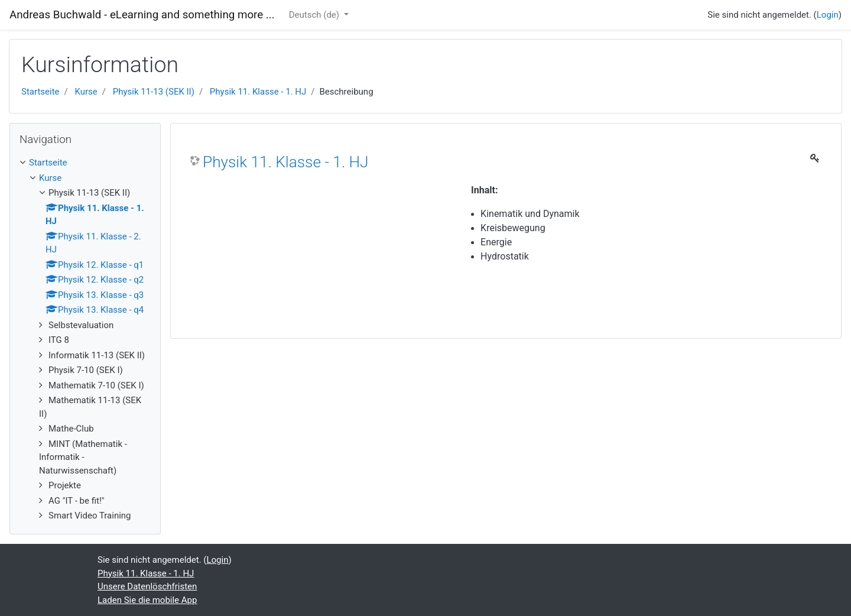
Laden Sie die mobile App (147, 600)
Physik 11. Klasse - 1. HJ (258, 92)
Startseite (40, 92)
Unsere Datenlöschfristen (147, 586)
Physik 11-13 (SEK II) (154, 92)
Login (828, 15)
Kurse (86, 92)
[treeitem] (85, 163)
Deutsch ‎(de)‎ (315, 15)
